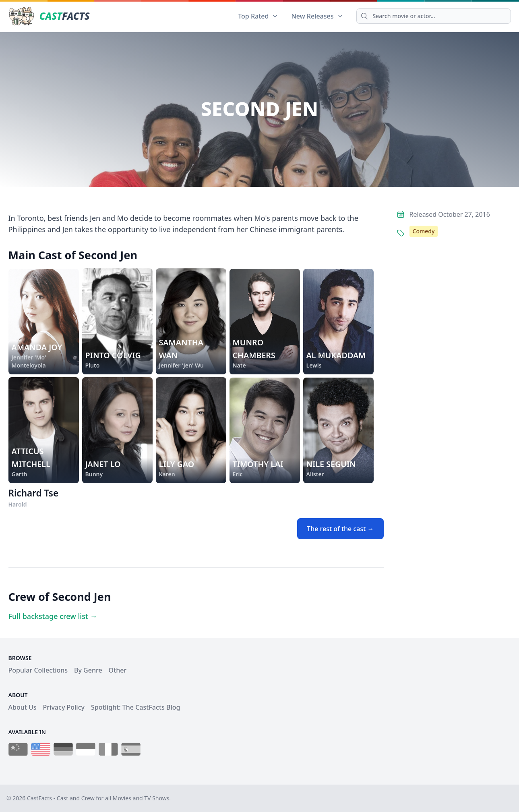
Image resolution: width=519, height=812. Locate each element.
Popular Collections (38, 670)
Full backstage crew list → (53, 616)
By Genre (88, 670)
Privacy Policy (64, 707)
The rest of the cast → (340, 529)
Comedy (424, 231)
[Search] (434, 16)
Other (118, 670)
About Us (23, 707)
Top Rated (258, 16)
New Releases (317, 16)
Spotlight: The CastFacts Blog (135, 707)
